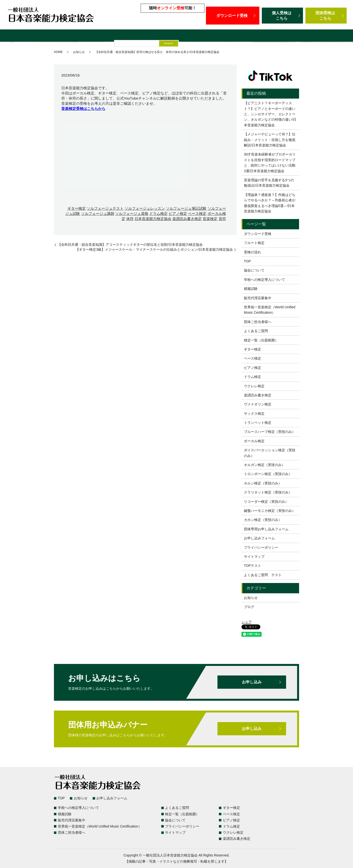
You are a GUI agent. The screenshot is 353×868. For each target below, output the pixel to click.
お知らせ (79, 52)
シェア (247, 622)
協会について (254, 270)
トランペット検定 (258, 423)
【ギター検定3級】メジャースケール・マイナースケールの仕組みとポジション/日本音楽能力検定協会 (154, 249)
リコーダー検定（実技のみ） (266, 502)
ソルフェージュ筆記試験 (186, 208)
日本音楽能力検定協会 (153, 219)
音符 (222, 219)
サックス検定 (254, 414)
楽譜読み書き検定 (187, 219)
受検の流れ (252, 252)
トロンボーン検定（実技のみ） (268, 474)
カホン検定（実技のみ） (263, 520)
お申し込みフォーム (259, 538)
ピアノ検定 (178, 214)
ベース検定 (197, 214)
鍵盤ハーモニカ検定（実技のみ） (270, 511)
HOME (58, 52)
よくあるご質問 (74, 36)
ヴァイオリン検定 (258, 404)
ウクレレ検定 (254, 386)
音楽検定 (210, 219)
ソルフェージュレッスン (145, 208)
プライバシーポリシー (261, 547)
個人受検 (282, 16)
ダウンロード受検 (233, 15)
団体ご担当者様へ (321, 36)
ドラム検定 (158, 214)
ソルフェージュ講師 (98, 214)
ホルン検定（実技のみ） (263, 483)
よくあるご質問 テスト (263, 575)
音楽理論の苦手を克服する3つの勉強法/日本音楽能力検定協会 (269, 183)
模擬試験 (151, 36)
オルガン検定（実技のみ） (265, 465)
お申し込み (252, 682)
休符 (130, 219)
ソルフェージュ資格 (132, 214)
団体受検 (326, 16)
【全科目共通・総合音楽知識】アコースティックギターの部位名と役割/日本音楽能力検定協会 (130, 245)
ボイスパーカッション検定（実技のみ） (270, 453)
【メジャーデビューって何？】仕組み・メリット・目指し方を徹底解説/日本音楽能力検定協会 (270, 140)
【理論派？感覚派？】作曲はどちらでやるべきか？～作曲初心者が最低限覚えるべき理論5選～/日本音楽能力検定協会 (270, 203)
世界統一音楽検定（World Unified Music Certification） (251, 36)
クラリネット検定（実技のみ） (268, 492)
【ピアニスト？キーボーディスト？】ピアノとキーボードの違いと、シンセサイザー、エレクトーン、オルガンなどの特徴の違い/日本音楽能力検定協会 (270, 114)
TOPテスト (253, 566)
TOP (247, 261)
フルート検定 (254, 243)
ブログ (249, 607)
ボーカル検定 (254, 441)
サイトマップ (254, 557)
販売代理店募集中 (180, 36)
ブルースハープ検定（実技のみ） (270, 432)
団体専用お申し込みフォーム (266, 529)
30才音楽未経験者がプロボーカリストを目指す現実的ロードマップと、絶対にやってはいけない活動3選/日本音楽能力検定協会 (270, 162)
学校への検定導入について (115, 36)
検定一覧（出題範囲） (36, 36)
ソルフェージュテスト (105, 208)
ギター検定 (77, 208)
